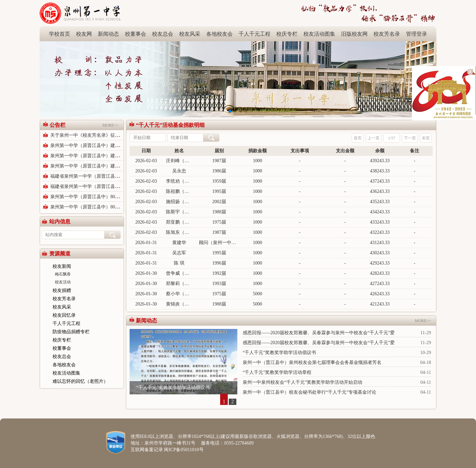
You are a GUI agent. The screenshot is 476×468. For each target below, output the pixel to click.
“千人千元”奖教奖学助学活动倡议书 (173, 388)
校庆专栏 (287, 34)
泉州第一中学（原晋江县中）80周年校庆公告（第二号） (108, 197)
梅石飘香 (63, 274)
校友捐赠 (62, 290)
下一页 (410, 138)
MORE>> (113, 121)
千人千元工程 (255, 34)
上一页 (374, 138)
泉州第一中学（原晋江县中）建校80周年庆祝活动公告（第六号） (117, 145)
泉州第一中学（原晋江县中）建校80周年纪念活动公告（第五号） (117, 156)
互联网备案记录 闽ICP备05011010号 (167, 450)
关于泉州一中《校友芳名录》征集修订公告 (94, 135)
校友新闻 (62, 266)
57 (393, 138)
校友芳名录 (387, 34)
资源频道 (60, 253)
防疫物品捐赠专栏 (71, 332)
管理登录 (416, 34)
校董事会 (136, 34)
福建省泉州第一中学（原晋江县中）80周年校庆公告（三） (110, 186)
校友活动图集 (319, 34)
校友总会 (163, 34)
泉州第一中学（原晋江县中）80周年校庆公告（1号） (105, 207)
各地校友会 (219, 34)
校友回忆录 (64, 315)
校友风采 (190, 34)
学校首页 (59, 34)
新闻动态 (108, 34)
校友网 (84, 34)
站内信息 (60, 221)
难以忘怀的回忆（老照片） (80, 381)
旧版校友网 (354, 34)
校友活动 (63, 282)
